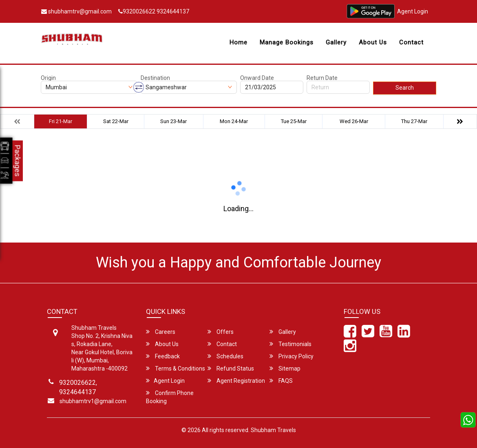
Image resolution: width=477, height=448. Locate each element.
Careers (161, 332)
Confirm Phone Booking (170, 397)
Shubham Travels (273, 430)
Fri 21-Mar (61, 121)
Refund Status (231, 368)
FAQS (281, 381)
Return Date (322, 78)
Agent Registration (236, 381)
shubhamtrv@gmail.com (76, 11)
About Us (373, 42)
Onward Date (257, 78)
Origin (48, 78)
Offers (221, 332)
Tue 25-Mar (294, 121)
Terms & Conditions (176, 368)
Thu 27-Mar (414, 121)
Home (238, 42)
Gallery (336, 42)
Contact (411, 42)
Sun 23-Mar (173, 121)
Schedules (225, 356)
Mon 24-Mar (234, 121)
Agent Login (413, 11)
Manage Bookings (287, 42)
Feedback (163, 356)
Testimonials (290, 344)
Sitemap (285, 368)
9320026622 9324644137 (154, 11)
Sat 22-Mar (116, 121)
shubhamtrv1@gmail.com (93, 401)
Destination (155, 78)
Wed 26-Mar (354, 121)
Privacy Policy (291, 356)
